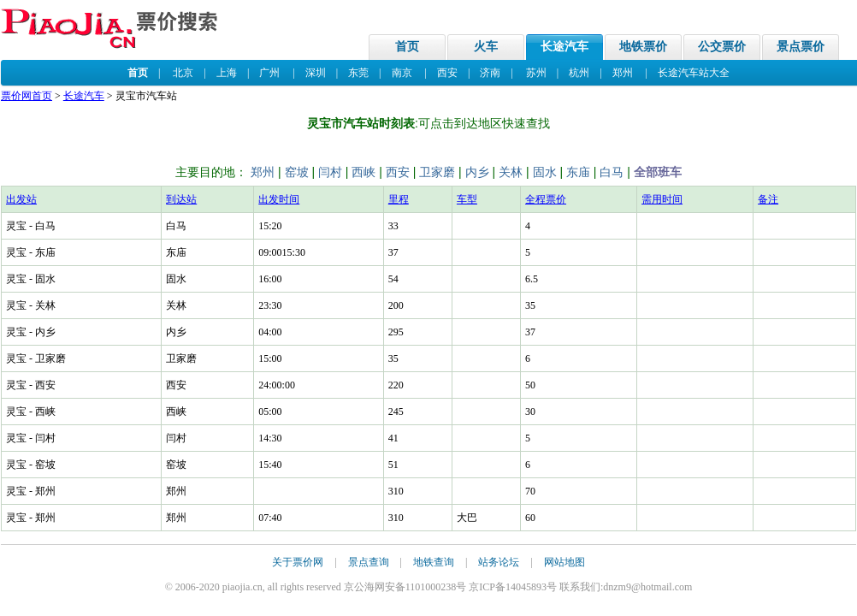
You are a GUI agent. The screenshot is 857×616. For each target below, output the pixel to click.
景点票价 (801, 47)
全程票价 (546, 199)
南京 (402, 73)
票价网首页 (27, 96)
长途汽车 (564, 47)
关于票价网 (298, 562)
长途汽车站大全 (694, 73)
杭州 (579, 73)
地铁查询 (434, 562)
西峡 (363, 172)
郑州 (623, 73)
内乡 (477, 172)
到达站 (181, 199)
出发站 (21, 199)
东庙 (578, 172)
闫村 (330, 172)
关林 (511, 172)
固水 (545, 172)
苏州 (536, 73)
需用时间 (662, 199)
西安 (447, 73)
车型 (467, 199)
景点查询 (369, 562)
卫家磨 (437, 172)
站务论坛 (499, 562)
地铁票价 (643, 47)
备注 (768, 199)
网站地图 (564, 562)
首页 (407, 47)
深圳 (316, 73)
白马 (612, 172)
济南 (490, 73)
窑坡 (297, 172)
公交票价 (722, 47)
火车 (486, 47)
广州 (269, 73)
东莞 (358, 73)
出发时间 (279, 199)
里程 (399, 199)
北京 (183, 73)
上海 (227, 73)
